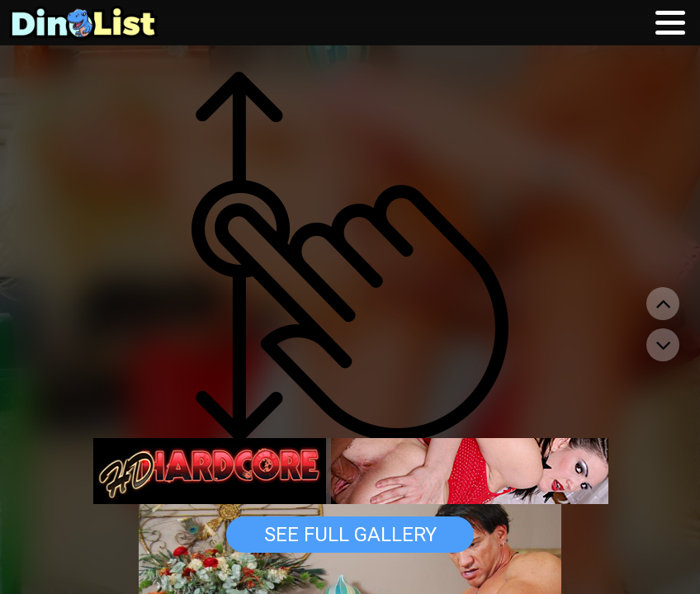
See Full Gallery (350, 535)
